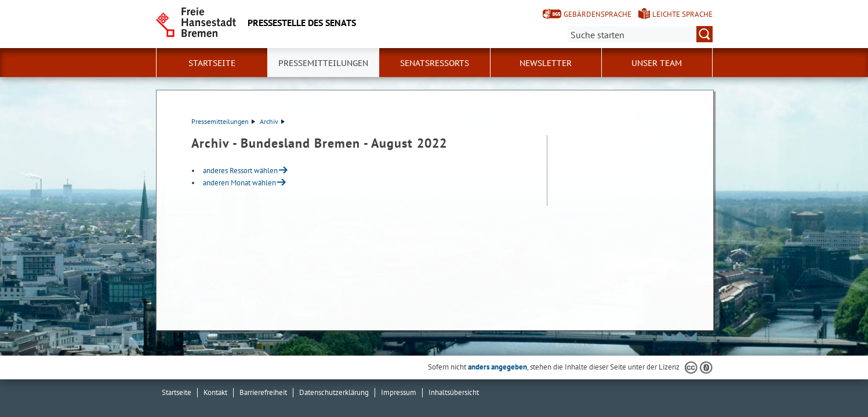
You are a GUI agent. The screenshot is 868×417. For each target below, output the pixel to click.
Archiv (272, 121)
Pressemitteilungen (223, 121)
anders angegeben (497, 367)
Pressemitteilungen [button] (323, 63)
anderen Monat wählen (239, 183)
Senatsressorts (435, 63)
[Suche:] (640, 34)
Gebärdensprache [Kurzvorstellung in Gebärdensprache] (598, 14)
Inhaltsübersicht (454, 392)
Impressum (399, 392)
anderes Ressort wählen (240, 171)
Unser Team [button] (657, 63)
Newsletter (546, 63)
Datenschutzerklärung (334, 392)
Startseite (212, 63)
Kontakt (215, 392)
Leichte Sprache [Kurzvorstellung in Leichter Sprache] (682, 14)
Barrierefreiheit (263, 392)
